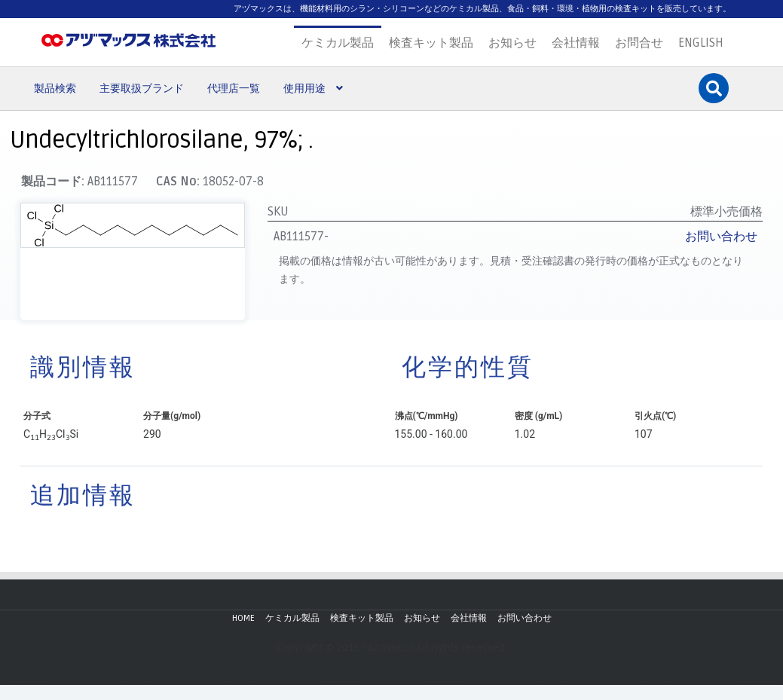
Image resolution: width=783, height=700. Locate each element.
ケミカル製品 (338, 43)
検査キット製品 (431, 43)
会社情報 (576, 43)
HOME (243, 618)
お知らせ (512, 43)
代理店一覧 (234, 89)
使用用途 (304, 89)
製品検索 (55, 89)
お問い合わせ (721, 237)
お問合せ (639, 43)
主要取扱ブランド (142, 89)
